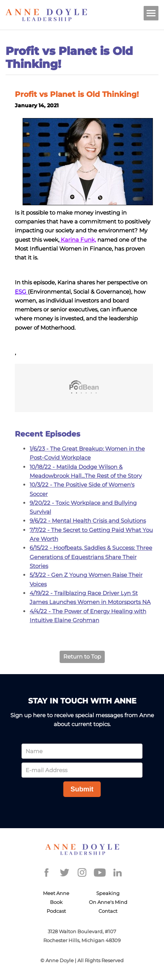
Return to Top (82, 656)
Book (56, 902)
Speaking (108, 893)
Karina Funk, (78, 240)
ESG (21, 292)
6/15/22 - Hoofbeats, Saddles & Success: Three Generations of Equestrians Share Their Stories (91, 557)
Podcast (56, 911)
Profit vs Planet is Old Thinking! (77, 94)
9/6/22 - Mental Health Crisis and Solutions (88, 521)
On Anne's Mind (108, 902)
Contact (108, 911)
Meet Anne (56, 893)
